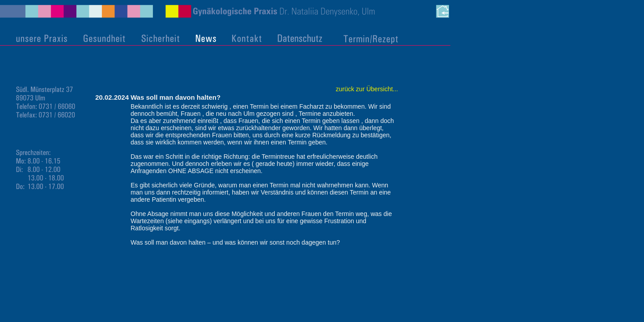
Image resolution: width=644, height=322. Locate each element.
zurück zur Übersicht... (367, 89)
